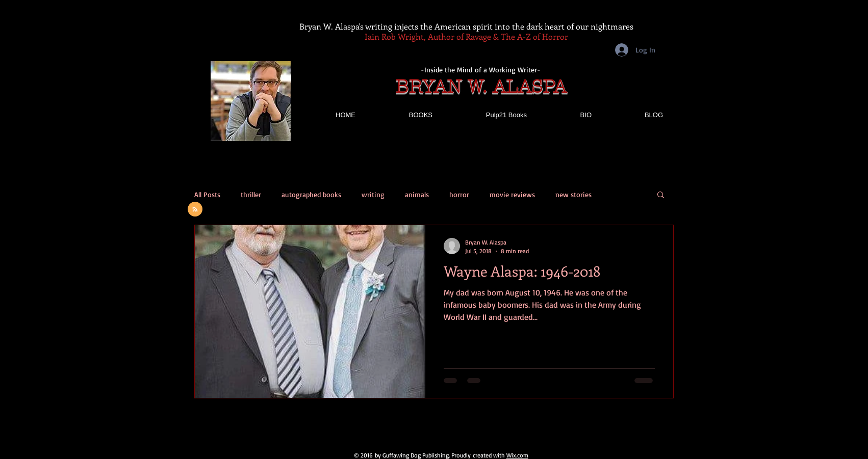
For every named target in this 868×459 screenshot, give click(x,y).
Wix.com (517, 455)
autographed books (311, 194)
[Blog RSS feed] (195, 210)
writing (373, 194)
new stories (573, 194)
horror (459, 194)
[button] (661, 195)
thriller (251, 194)
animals (417, 194)
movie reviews (512, 194)
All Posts (207, 194)
